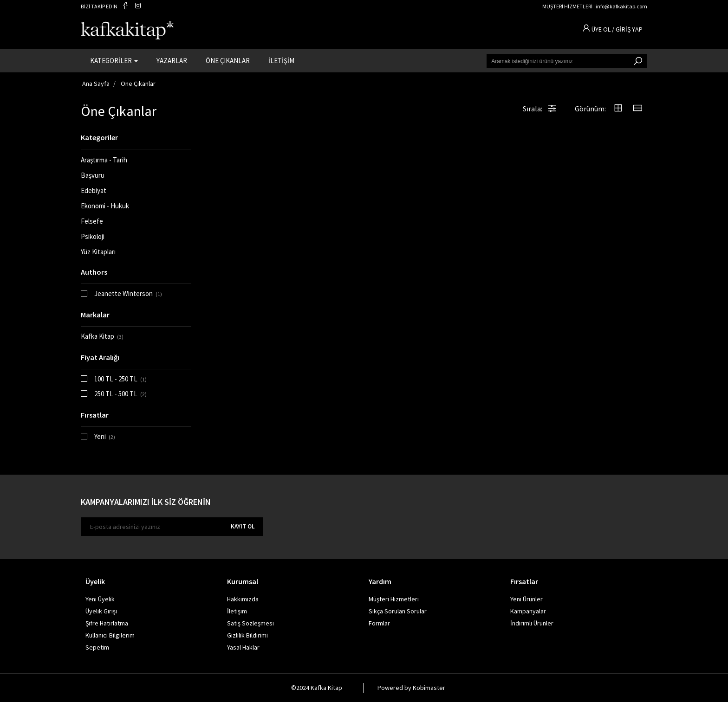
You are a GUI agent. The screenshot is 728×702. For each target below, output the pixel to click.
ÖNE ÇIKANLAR (228, 61)
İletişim (237, 611)
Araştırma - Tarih (104, 160)
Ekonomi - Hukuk (105, 206)
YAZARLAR (172, 61)
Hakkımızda (243, 599)
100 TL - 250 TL (120, 379)
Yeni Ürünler (526, 599)
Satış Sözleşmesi (250, 623)
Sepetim (97, 647)
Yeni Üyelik (100, 599)
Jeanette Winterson (128, 293)
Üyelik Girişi (101, 611)
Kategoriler (99, 137)
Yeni (105, 436)
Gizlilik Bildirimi (247, 635)
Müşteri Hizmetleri (394, 599)
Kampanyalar (528, 611)
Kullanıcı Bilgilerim (110, 635)
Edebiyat (94, 190)
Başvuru (93, 175)
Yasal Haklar (243, 647)
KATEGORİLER (114, 61)
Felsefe (92, 221)
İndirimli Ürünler (532, 623)
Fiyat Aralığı (100, 357)
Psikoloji (93, 236)
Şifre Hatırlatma (107, 623)
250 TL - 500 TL (120, 394)
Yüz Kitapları (98, 252)
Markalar (95, 315)
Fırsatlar (95, 415)
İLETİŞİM (281, 61)
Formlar (379, 623)
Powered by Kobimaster (411, 688)
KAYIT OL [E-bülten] (243, 526)
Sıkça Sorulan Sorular (398, 611)
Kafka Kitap (102, 336)
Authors (94, 272)
